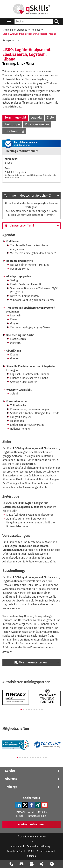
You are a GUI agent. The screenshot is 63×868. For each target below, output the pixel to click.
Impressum (16, 846)
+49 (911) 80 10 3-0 (37, 812)
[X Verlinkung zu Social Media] (25, 805)
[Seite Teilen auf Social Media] (42, 864)
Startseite (22, 30)
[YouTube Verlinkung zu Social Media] (45, 805)
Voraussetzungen (37, 124)
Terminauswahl (15, 117)
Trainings (35, 30)
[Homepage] (32, 9)
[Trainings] (32, 787)
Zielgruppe (12, 124)
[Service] (32, 771)
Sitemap (32, 856)
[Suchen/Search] (57, 22)
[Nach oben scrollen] (52, 864)
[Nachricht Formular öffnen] (21, 864)
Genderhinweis (45, 851)
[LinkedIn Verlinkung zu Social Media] (19, 805)
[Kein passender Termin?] (32, 226)
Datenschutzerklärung (38, 846)
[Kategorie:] (11, 40)
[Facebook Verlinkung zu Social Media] (32, 805)
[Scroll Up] (32, 842)
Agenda (36, 117)
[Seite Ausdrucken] (32, 864)
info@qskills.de (37, 816)
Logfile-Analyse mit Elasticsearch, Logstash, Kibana (29, 34)
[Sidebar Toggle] (9, 22)
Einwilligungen (15, 851)
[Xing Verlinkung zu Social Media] (38, 805)
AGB (30, 851)
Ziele (50, 117)
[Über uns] (32, 779)
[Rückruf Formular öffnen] (11, 864)
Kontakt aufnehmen (32, 824)
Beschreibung (14, 131)
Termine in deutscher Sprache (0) (28, 196)
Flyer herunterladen (30, 662)
